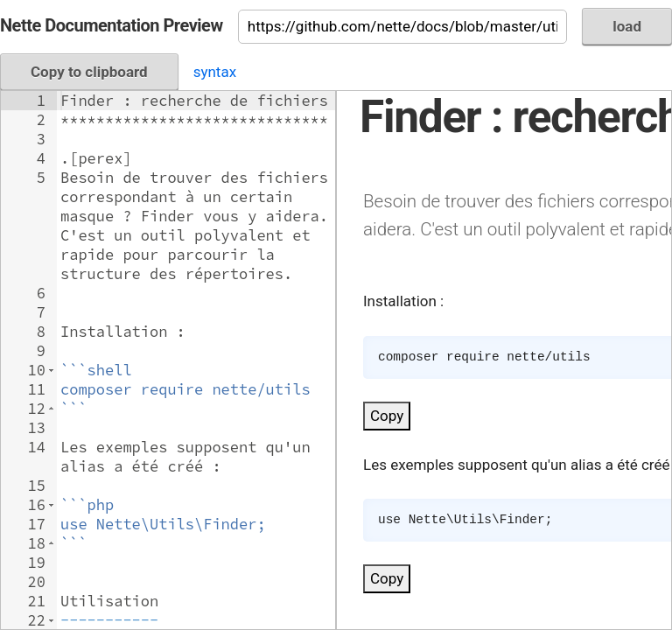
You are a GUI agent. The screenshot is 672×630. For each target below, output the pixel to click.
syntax (215, 72)
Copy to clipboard (89, 72)
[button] (51, 370)
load (627, 26)
